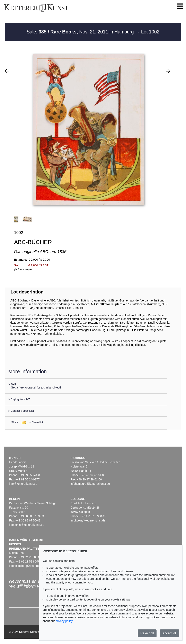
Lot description (27, 292)
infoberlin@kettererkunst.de (26, 525)
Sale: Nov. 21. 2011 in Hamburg (81, 32)
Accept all (170, 633)
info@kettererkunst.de (23, 484)
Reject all (147, 633)
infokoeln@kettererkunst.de (88, 520)
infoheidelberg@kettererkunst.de (30, 566)
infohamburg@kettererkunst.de (90, 484)
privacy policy (64, 621)
